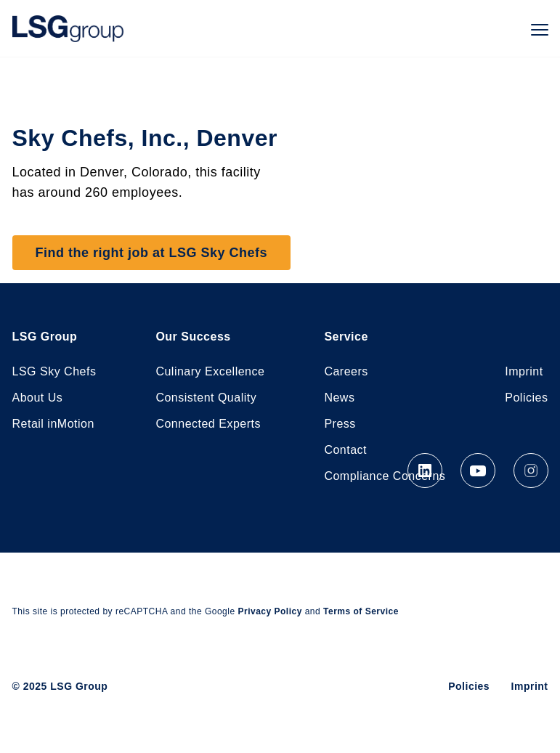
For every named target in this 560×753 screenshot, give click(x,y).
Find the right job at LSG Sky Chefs (152, 253)
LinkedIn (425, 471)
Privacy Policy (269, 611)
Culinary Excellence (210, 371)
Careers (346, 371)
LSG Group (68, 28)
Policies (526, 398)
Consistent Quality (206, 398)
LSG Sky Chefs (54, 371)
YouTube (478, 471)
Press (340, 424)
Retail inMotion (53, 424)
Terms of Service (361, 611)
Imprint (524, 371)
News (339, 398)
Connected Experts (208, 424)
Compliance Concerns (385, 476)
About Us (38, 398)
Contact (345, 450)
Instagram (531, 471)
